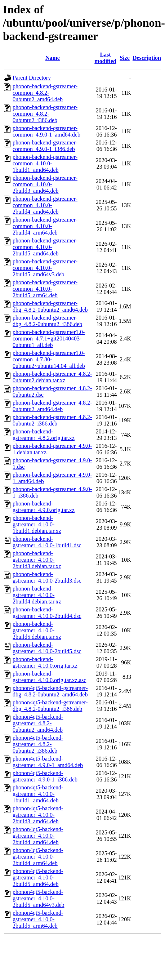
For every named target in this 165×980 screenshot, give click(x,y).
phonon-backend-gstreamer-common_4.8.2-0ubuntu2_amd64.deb (45, 93)
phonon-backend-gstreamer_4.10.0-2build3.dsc (47, 577)
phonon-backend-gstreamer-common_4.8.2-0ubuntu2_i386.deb (45, 114)
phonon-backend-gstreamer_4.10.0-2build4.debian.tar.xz (37, 595)
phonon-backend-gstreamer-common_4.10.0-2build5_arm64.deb (45, 289)
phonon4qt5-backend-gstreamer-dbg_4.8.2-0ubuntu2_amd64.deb (50, 691)
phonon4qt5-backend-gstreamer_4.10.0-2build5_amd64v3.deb (39, 898)
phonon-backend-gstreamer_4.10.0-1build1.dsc (47, 542)
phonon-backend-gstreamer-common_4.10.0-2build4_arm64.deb (45, 226)
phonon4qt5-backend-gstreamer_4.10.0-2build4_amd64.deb (38, 836)
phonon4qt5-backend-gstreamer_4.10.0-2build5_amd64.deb (38, 877)
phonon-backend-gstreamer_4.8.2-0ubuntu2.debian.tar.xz (52, 377)
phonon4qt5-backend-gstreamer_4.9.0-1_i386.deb (45, 776)
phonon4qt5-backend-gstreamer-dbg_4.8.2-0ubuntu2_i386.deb (50, 706)
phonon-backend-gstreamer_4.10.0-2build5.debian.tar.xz (37, 630)
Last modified (105, 58)
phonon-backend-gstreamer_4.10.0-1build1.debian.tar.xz (37, 524)
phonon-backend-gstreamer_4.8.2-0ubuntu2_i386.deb (52, 420)
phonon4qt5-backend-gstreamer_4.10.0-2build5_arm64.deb (38, 919)
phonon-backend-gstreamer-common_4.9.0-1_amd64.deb (46, 131)
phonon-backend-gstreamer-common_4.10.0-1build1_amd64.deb (45, 163)
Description (147, 58)
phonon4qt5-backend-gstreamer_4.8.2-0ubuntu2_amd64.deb (38, 723)
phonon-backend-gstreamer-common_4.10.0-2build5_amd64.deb (45, 247)
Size (125, 58)
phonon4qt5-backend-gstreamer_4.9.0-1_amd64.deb (48, 762)
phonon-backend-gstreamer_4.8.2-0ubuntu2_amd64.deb (52, 406)
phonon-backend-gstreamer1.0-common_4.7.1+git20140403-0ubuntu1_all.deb (49, 338)
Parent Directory (32, 78)
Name (53, 58)
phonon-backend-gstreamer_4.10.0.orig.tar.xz (45, 662)
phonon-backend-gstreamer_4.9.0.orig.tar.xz (44, 507)
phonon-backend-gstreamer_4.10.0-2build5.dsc (47, 648)
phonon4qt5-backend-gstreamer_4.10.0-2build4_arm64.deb (38, 857)
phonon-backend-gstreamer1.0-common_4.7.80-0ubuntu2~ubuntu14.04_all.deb (49, 359)
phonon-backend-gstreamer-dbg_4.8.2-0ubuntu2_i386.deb (47, 321)
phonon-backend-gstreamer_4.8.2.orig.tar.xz (44, 435)
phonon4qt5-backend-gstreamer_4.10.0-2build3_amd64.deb (38, 815)
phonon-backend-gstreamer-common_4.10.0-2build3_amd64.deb (45, 184)
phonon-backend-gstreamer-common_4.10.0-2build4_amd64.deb (45, 205)
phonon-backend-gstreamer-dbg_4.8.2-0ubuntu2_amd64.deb (50, 306)
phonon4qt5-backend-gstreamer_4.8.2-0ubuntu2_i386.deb (38, 744)
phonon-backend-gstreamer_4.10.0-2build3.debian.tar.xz (37, 560)
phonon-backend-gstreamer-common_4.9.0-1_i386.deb (45, 146)
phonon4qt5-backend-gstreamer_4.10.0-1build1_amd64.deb (38, 794)
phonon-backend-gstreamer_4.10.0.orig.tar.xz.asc (49, 677)
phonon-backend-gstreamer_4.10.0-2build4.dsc (47, 613)
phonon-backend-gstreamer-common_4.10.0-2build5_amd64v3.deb (45, 268)
